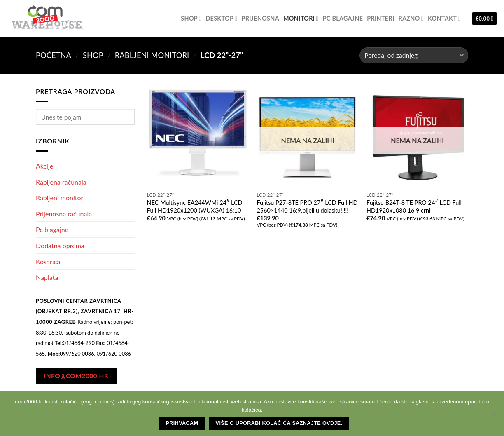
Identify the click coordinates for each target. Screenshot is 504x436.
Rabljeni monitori (152, 55)
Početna (54, 55)
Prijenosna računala (64, 214)
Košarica (48, 261)
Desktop (221, 18)
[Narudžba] (414, 55)
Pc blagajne (343, 18)
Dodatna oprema (60, 245)
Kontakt (444, 18)
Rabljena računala (61, 182)
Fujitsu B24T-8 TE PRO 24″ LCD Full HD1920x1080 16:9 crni (414, 206)
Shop (191, 18)
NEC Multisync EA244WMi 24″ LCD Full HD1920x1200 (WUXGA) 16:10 (195, 206)
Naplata (47, 277)
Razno (411, 18)
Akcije (44, 166)
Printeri (380, 18)
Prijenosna (260, 18)
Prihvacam (182, 423)
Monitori (301, 18)
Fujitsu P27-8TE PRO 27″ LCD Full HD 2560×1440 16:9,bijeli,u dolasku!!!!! (307, 206)
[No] (494, 416)
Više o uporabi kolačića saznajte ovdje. (279, 423)
